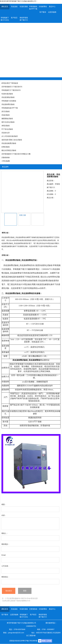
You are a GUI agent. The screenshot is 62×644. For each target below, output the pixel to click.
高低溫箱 (14, 7)
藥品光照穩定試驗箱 (9, 150)
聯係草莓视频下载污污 (24, 19)
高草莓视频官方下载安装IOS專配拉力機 (16, 154)
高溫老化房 (6, 133)
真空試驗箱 (6, 111)
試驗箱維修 (6, 157)
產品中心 (52, 7)
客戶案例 (43, 12)
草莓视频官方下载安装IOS (11, 90)
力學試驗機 (6, 161)
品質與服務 (52, 12)
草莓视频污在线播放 (9, 101)
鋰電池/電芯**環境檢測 (10, 83)
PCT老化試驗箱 (7, 129)
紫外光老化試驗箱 (8, 122)
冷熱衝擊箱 (43, 7)
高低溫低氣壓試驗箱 (9, 143)
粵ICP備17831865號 (30, 641)
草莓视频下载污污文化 (5, 19)
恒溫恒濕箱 (24, 7)
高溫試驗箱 (6, 115)
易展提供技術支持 (16, 641)
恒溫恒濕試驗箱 (7, 94)
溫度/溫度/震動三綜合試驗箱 (12, 140)
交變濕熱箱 (33, 609)
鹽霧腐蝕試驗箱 (7, 119)
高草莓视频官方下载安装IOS (12, 87)
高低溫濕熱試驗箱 (8, 97)
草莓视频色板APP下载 (33, 8)
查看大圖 (23, 215)
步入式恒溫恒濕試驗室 (10, 136)
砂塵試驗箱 (6, 147)
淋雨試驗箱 (6, 126)
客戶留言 (14, 18)
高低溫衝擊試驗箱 (8, 104)
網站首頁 (5, 7)
